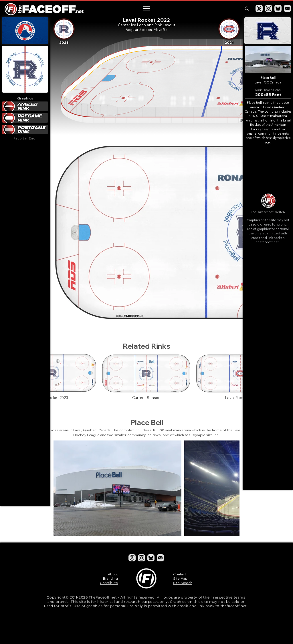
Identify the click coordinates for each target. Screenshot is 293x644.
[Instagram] (269, 8)
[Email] (287, 8)
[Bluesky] (278, 8)
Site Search (183, 583)
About (113, 574)
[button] (146, 9)
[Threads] (259, 8)
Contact (180, 574)
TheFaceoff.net (103, 597)
